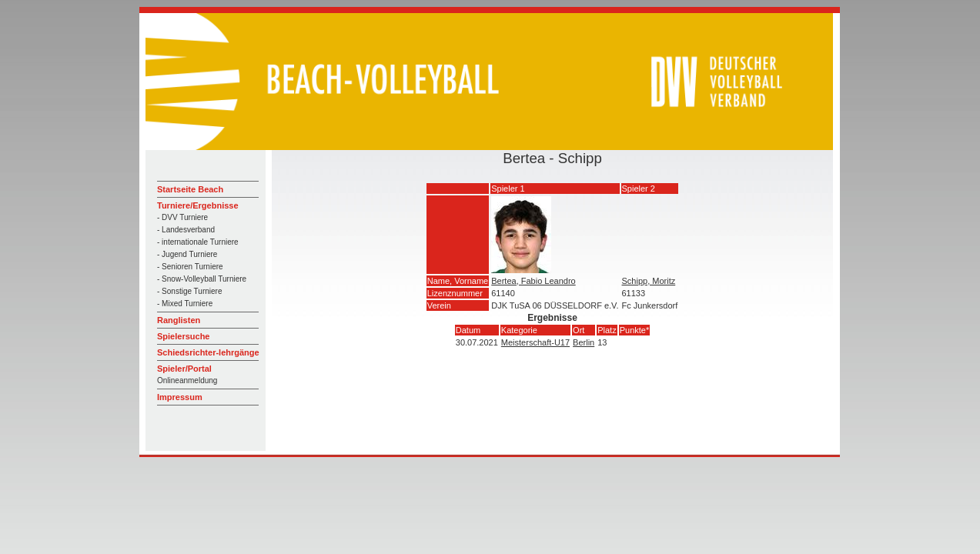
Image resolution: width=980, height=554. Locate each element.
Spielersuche (183, 336)
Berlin (584, 342)
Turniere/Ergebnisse (198, 205)
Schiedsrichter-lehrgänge (208, 352)
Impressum (180, 397)
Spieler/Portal (184, 369)
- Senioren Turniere (190, 267)
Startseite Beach (190, 189)
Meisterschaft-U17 (535, 342)
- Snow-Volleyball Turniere (202, 279)
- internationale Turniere (198, 242)
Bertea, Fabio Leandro (533, 281)
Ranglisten (179, 320)
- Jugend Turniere (187, 254)
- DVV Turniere (182, 217)
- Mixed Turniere (185, 304)
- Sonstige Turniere (190, 291)
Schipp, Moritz (649, 281)
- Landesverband (186, 230)
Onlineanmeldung (187, 380)
